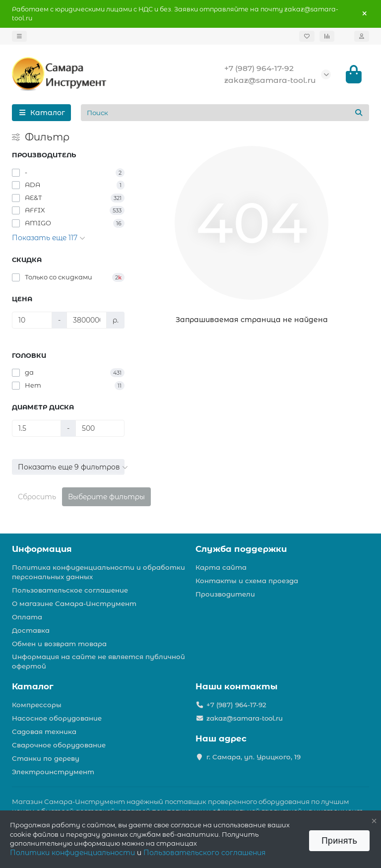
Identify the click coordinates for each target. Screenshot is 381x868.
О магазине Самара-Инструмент (74, 603)
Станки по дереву (46, 758)
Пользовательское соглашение (70, 590)
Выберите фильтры (106, 497)
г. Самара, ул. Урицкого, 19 (254, 757)
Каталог (33, 686)
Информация (42, 549)
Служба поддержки (241, 549)
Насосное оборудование (57, 718)
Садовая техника (44, 732)
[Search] (225, 113)
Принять (339, 840)
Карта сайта (221, 567)
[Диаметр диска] (36, 428)
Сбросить (37, 497)
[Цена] (32, 320)
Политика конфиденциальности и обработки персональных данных (98, 572)
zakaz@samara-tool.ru (270, 80)
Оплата (27, 617)
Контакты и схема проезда (247, 581)
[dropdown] (19, 36)
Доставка (31, 630)
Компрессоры (37, 705)
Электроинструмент (53, 772)
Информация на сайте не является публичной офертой (98, 661)
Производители (225, 594)
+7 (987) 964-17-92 (259, 68)
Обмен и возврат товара (59, 644)
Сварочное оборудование (59, 745)
